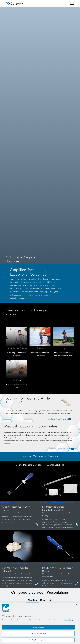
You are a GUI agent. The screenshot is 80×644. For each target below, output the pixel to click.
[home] (14, 3)
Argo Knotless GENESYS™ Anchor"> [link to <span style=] (20, 513)
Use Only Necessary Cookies (38, 640)
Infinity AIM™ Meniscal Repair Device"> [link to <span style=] (60, 575)
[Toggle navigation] (72, 3)
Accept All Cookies (38, 627)
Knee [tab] (43, 600)
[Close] (77, 605)
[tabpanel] (40, 528)
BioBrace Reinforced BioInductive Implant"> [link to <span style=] (60, 516)
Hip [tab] (50, 600)
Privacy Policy (68, 620)
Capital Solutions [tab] (55, 465)
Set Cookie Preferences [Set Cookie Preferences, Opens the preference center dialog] (38, 634)
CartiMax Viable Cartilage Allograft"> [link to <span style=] (20, 575)
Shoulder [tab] (32, 600)
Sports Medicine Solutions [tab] (29, 465)
